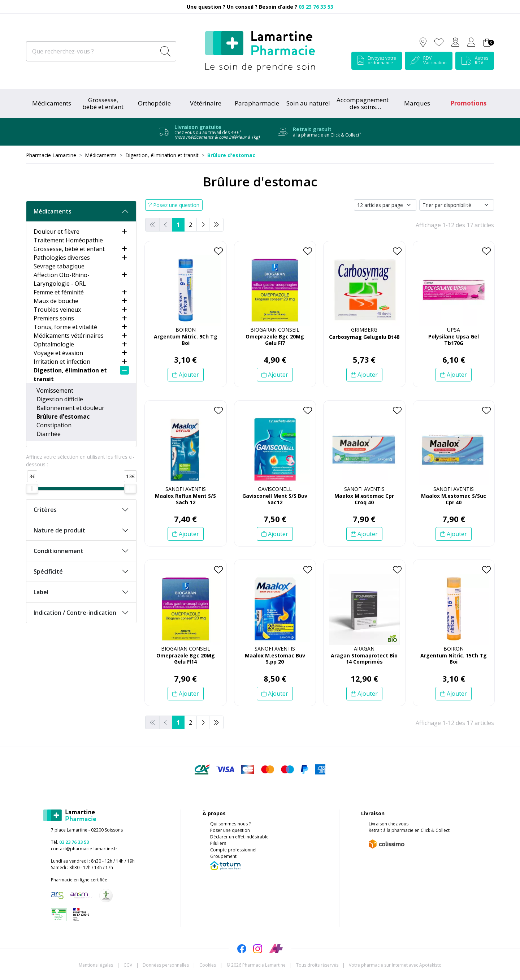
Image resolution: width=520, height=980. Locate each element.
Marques (417, 103)
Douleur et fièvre (57, 232)
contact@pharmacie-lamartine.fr (84, 849)
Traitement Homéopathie (68, 240)
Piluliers (218, 843)
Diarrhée (49, 434)
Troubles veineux (57, 310)
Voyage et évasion (58, 353)
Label (41, 592)
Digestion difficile (60, 399)
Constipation (54, 425)
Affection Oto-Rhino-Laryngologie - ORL (62, 279)
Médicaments (52, 103)
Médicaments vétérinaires (69, 336)
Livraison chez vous (389, 824)
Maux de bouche (56, 301)
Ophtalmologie (54, 344)
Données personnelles (166, 965)
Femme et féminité (59, 292)
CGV (128, 965)
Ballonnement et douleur (70, 408)
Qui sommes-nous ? (230, 824)
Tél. (70, 842)
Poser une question (230, 830)
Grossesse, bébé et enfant (69, 249)
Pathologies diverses (62, 258)
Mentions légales (96, 965)
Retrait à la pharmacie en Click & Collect (409, 830)
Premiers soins (54, 318)
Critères (45, 510)
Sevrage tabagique (59, 266)
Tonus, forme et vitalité (65, 327)
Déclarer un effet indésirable (239, 837)
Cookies (208, 965)
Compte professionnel (233, 850)
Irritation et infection (62, 362)
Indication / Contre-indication (75, 613)
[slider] (32, 489)
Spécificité (48, 571)
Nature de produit (59, 530)
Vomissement (55, 390)
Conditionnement (58, 551)
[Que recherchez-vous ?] (92, 51)
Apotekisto (395, 965)
